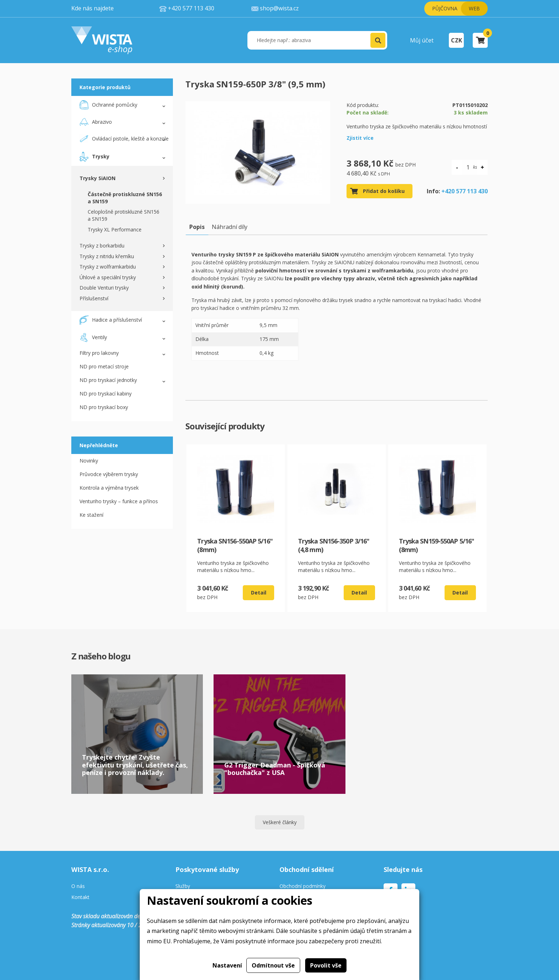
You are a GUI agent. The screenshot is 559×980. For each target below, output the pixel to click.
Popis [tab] (197, 227)
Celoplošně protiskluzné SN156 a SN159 (124, 215)
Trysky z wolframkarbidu (108, 267)
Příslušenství (94, 298)
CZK (457, 40)
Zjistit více (360, 138)
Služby (183, 886)
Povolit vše (326, 965)
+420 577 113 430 (465, 191)
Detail (259, 593)
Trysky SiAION (98, 178)
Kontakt (80, 897)
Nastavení (227, 965)
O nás (78, 886)
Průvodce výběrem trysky (109, 474)
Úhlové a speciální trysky (108, 277)
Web (474, 8)
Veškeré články (280, 822)
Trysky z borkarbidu (102, 246)
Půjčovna (445, 8)
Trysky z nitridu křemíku (107, 256)
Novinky (89, 461)
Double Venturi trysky (104, 288)
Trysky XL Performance (115, 229)
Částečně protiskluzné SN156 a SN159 (125, 198)
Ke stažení (91, 515)
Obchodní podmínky (302, 886)
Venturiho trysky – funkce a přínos (119, 501)
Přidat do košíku (384, 191)
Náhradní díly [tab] (230, 227)
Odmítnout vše (273, 965)
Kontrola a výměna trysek (109, 488)
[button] (378, 40)
